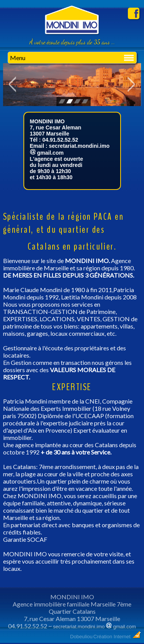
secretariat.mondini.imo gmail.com (94, 627)
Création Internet (117, 637)
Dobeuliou (82, 637)
